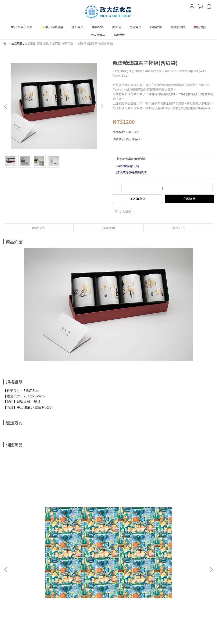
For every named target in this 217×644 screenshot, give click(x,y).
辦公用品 (78, 27)
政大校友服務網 (68, 612)
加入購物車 (137, 199)
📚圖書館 (200, 27)
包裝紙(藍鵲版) (23, 518)
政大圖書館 (91, 612)
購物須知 (43, 565)
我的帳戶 (26, 565)
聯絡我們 (120, 35)
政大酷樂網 (11, 617)
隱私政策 (77, 565)
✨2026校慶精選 (52, 27)
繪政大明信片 (89, 518)
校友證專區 (98, 35)
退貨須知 (60, 565)
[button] (102, 106)
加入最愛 (123, 212)
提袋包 (117, 27)
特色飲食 (156, 27)
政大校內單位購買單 (39, 612)
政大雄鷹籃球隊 (114, 612)
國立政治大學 (12, 612)
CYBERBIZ (92, 633)
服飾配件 (98, 27)
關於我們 (9, 565)
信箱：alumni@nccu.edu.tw (22, 592)
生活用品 (136, 27)
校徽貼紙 (153, 518)
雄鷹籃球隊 (178, 27)
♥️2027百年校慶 (22, 27)
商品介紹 (38, 228)
